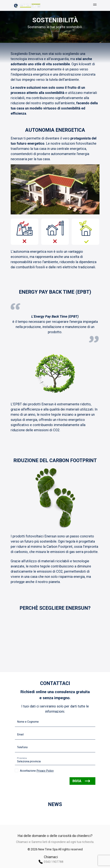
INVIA (81, 781)
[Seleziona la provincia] (55, 760)
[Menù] (95, 5)
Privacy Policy (45, 771)
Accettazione (37, 771)
